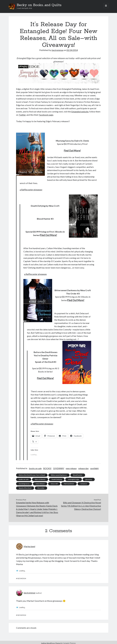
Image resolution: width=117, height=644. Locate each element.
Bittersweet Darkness (59, 475)
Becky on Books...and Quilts (39, 5)
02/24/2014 (72, 50)
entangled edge (74, 479)
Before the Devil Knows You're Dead (32, 475)
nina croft (54, 484)
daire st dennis (40, 479)
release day (83, 468)
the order (41, 488)
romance (84, 484)
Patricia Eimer (69, 484)
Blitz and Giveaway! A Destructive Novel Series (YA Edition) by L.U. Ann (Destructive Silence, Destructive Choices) (81, 506)
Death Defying (57, 479)
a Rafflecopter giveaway (31, 190)
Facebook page (46, 115)
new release (71, 468)
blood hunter (78, 475)
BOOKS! (47, 468)
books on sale (35, 468)
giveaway (89, 479)
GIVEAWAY (59, 468)
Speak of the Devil (25, 488)
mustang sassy (24, 484)
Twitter (22, 115)
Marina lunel (29, 546)
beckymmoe (58, 50)
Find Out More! (72, 151)
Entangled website (80, 112)
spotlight (94, 468)
